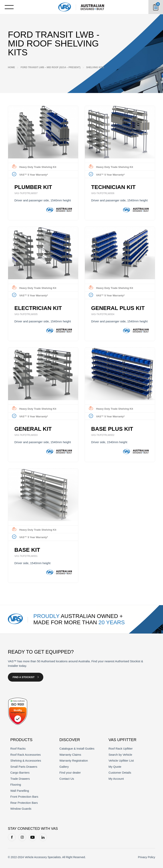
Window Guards (21, 809)
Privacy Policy (147, 857)
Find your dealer (70, 773)
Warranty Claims (70, 755)
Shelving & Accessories (26, 761)
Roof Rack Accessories (26, 755)
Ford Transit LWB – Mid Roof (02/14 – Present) (51, 67)
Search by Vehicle (120, 755)
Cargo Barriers (20, 773)
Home (11, 67)
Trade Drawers (20, 779)
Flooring (16, 785)
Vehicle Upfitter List (121, 761)
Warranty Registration (74, 761)
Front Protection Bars (24, 797)
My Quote (115, 767)
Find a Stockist (24, 677)
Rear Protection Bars (24, 803)
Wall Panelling (20, 791)
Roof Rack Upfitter (121, 748)
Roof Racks (18, 748)
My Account (116, 779)
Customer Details (120, 773)
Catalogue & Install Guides (77, 748)
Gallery (64, 767)
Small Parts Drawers (24, 767)
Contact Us (67, 779)
